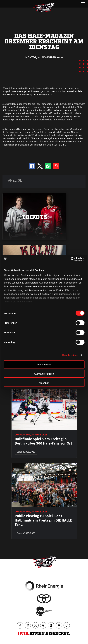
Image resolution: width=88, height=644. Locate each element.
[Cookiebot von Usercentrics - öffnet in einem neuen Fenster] (71, 259)
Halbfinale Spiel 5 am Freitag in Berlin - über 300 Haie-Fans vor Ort (43, 441)
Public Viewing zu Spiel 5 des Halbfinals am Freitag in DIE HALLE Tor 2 (43, 520)
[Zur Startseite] (44, 7)
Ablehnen (44, 383)
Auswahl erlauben (44, 374)
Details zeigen (70, 355)
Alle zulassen (44, 364)
